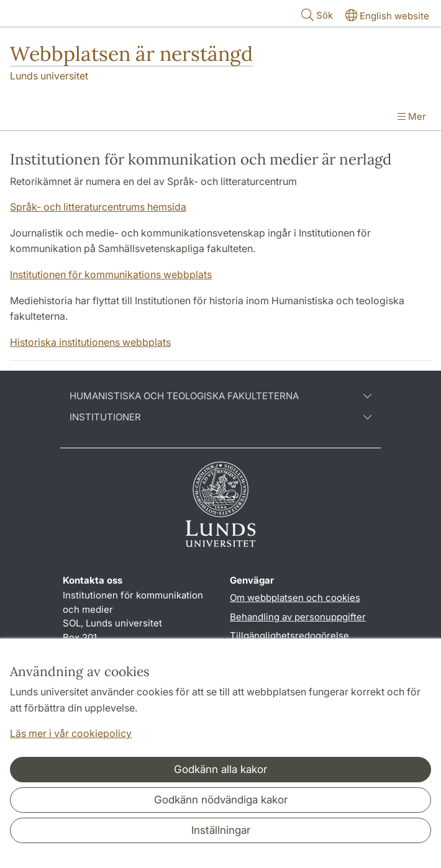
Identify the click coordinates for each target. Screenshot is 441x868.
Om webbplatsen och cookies (295, 598)
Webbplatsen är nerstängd (131, 54)
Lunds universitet (49, 76)
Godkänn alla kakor (220, 769)
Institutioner (220, 417)
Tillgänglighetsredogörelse (289, 635)
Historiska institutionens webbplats (90, 342)
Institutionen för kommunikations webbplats (111, 274)
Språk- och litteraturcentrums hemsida (98, 207)
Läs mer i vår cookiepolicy (71, 733)
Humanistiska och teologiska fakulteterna (220, 396)
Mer (412, 116)
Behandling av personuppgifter (298, 617)
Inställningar (221, 830)
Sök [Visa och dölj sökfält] (316, 15)
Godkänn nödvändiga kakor (221, 800)
